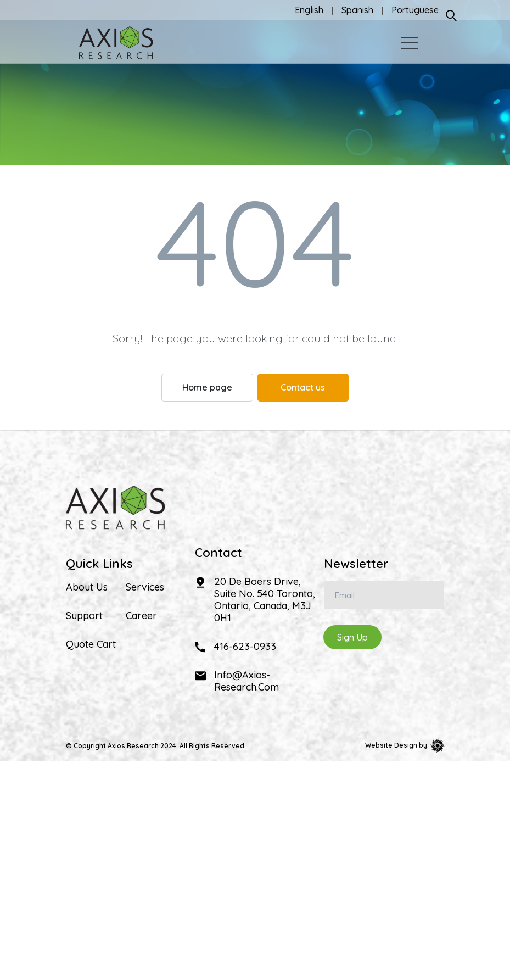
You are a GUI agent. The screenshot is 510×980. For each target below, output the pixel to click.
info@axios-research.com (246, 681)
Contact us (303, 387)
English (309, 10)
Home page (207, 387)
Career (141, 616)
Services (145, 587)
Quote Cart (91, 644)
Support (84, 616)
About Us (87, 587)
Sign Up (352, 637)
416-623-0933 (245, 646)
